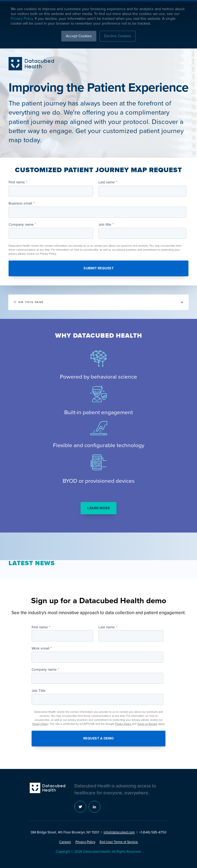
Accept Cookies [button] (79, 36)
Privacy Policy (22, 19)
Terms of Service (147, 724)
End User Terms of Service (119, 842)
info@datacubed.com (119, 832)
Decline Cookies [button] (118, 36)
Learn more (98, 508)
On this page (31, 302)
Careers (65, 842)
